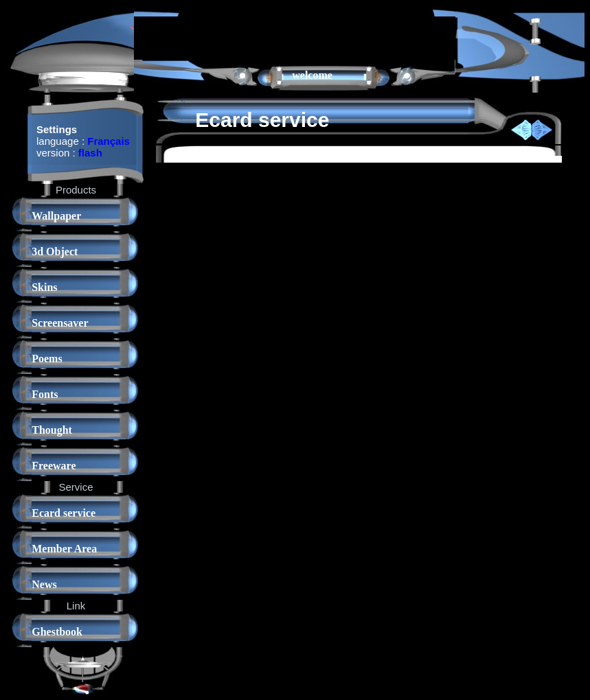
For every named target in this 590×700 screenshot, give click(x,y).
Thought (52, 430)
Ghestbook (57, 632)
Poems (47, 359)
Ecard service (64, 513)
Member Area (64, 549)
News (44, 584)
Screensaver (60, 323)
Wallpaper (56, 216)
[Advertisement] (295, 37)
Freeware (54, 466)
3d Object (55, 252)
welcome (312, 75)
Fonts (45, 394)
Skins (44, 287)
